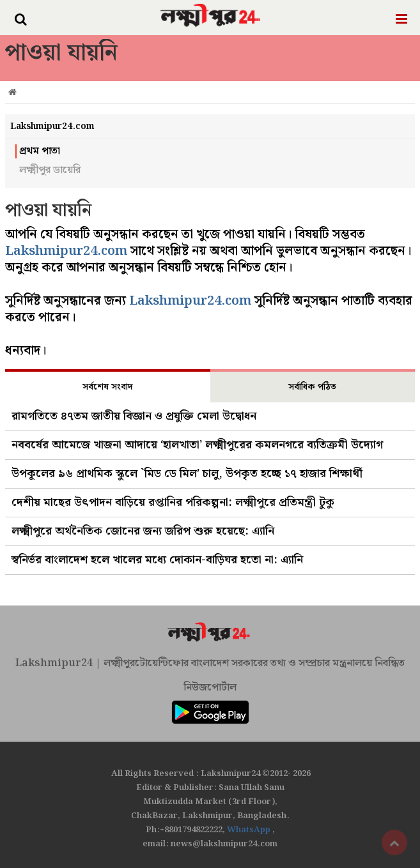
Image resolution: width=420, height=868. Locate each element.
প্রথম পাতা (40, 151)
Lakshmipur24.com (66, 251)
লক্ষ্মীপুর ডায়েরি (50, 171)
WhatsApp (250, 830)
